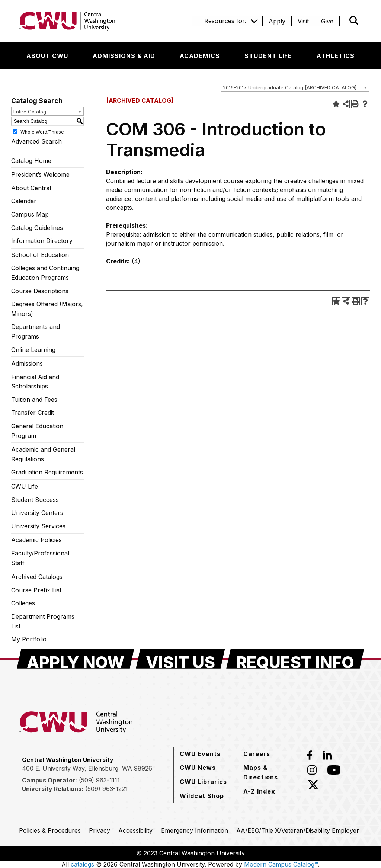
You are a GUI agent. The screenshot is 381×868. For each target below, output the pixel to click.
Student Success (35, 500)
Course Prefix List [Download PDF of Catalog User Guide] (36, 590)
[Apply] (277, 21)
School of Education (40, 255)
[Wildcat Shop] (202, 796)
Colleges (23, 603)
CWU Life (25, 486)
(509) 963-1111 (99, 780)
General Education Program (37, 431)
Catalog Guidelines (37, 228)
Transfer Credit (33, 413)
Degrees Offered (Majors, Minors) (47, 309)
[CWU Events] (200, 754)
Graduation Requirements (47, 472)
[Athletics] (336, 56)
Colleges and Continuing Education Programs (45, 273)
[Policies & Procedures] (50, 830)
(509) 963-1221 (106, 789)
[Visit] (303, 21)
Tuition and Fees (34, 400)
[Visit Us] (180, 659)
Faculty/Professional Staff (40, 558)
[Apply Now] (76, 659)
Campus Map (30, 214)
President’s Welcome (40, 174)
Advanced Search (36, 141)
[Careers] (257, 754)
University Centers (37, 513)
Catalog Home (31, 161)
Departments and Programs (36, 331)
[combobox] (295, 87)
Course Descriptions (40, 291)
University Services (38, 526)
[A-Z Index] (259, 791)
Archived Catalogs (37, 577)
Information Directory (42, 241)
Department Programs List (43, 621)
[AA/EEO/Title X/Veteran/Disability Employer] (298, 830)
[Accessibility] (135, 830)
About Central (31, 188)
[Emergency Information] (195, 830)
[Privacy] (100, 830)
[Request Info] (295, 659)
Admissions (27, 363)
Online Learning (33, 350)
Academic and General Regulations (43, 454)
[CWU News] (198, 768)
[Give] (327, 21)
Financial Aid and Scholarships (35, 382)
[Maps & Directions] (269, 772)
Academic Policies (36, 540)
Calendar (24, 201)
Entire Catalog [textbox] (30, 112)
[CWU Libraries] (203, 782)
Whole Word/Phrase (42, 132)
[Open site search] (354, 20)
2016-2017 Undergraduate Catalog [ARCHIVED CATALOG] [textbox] (290, 87)
